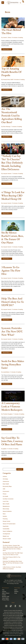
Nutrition (5, 516)
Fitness (5, 494)
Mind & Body (6, 509)
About (16, 590)
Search (20, 469)
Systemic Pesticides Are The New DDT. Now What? (12, 331)
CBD (4, 489)
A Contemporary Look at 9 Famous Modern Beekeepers (12, 406)
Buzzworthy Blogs (7, 486)
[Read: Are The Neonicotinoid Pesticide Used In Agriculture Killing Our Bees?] (13, 102)
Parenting (5, 519)
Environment (6, 491)
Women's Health (7, 539)
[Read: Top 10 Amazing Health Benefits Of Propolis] (13, 61)
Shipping (4, 592)
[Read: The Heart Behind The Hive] (13, 23)
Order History (5, 598)
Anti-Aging (5, 479)
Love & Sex (6, 501)
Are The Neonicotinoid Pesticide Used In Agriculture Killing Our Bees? (12, 116)
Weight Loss (6, 536)
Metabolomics (6, 506)
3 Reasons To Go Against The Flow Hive (11, 270)
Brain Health (6, 484)
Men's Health (6, 504)
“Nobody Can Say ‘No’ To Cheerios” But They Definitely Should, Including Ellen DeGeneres (12, 163)
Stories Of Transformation (9, 524)
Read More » (7, 49)
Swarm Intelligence (7, 531)
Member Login (6, 597)
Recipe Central (6, 521)
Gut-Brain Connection (8, 499)
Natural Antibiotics (7, 511)
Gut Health (5, 496)
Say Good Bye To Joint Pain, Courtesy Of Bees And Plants (12, 441)
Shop (16, 593)
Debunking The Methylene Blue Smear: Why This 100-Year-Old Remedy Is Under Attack (13, 563)
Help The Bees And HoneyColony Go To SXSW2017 (13, 302)
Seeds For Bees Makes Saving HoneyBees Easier (13, 364)
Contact (4, 595)
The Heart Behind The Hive (11, 31)
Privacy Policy (6, 600)
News (4, 514)
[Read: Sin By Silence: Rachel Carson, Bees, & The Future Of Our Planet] (13, 225)
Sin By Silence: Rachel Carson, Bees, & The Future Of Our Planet (12, 237)
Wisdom (16, 592)
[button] (20, 3)
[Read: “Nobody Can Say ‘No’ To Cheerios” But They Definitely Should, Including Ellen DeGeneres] (13, 149)
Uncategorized (6, 534)
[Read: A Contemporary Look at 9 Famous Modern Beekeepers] (13, 396)
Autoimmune (6, 481)
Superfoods (6, 526)
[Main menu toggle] (3, 3)
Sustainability (6, 529)
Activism (5, 476)
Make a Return (6, 593)
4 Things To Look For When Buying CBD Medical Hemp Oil (13, 195)
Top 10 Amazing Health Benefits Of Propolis (11, 72)
